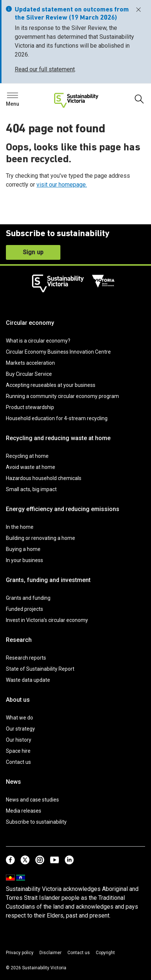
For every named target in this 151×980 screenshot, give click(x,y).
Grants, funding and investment (48, 580)
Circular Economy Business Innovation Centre (58, 352)
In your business (24, 560)
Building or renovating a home (41, 538)
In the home (20, 527)
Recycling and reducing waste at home (58, 438)
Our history (19, 740)
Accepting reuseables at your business (51, 385)
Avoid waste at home (31, 467)
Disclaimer (50, 953)
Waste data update (28, 680)
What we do (20, 718)
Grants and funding (28, 598)
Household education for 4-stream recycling (57, 418)
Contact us (18, 762)
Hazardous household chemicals (44, 478)
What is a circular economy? (38, 341)
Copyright (105, 953)
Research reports (26, 658)
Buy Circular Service (29, 374)
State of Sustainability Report (40, 669)
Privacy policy (20, 953)
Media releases (24, 811)
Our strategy (20, 729)
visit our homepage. (62, 185)
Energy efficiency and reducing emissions (63, 509)
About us (18, 700)
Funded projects (24, 609)
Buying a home (23, 549)
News (13, 782)
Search (18, 97)
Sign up (33, 252)
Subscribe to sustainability (36, 822)
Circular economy (30, 323)
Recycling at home (27, 456)
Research (19, 640)
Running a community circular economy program (62, 396)
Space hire (18, 751)
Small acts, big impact (31, 489)
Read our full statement (45, 69)
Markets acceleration (30, 363)
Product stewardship (30, 407)
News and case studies (32, 800)
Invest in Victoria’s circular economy (47, 620)
